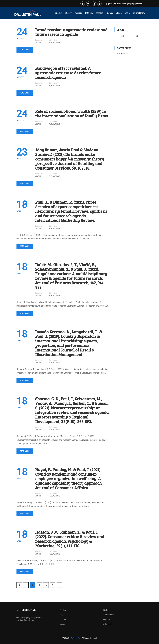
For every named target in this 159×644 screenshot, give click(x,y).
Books (110, 13)
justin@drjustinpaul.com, (118, 4)
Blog (62, 615)
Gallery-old (107, 624)
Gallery (68, 13)
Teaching (89, 13)
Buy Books (107, 619)
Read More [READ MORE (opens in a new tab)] (25, 93)
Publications (54, 43)
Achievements (139, 13)
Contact (63, 619)
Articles (63, 610)
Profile (58, 13)
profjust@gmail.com (135, 4)
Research (100, 13)
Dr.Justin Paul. (76, 638)
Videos (119, 13)
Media (127, 13)
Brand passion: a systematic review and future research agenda (71, 32)
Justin (38, 43)
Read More (25, 50)
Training (78, 13)
